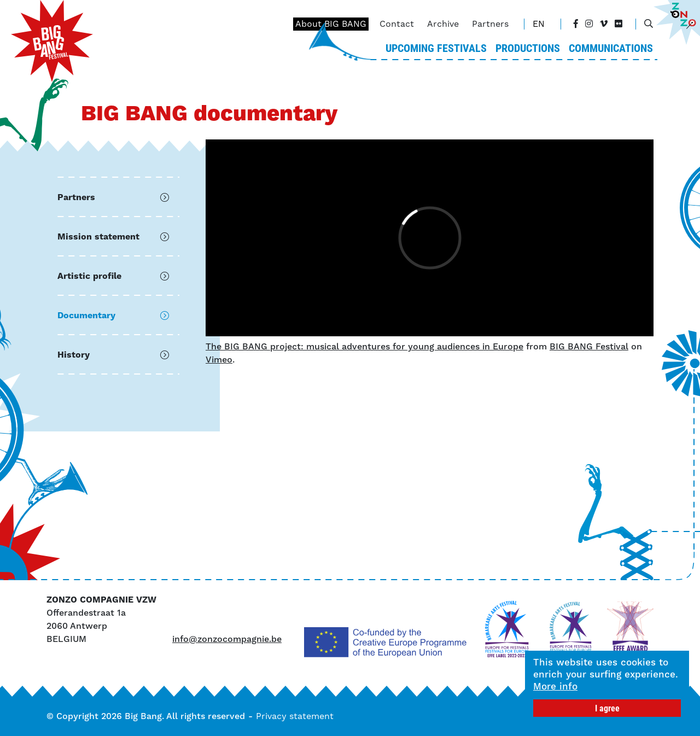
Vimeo (219, 360)
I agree (607, 708)
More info (555, 686)
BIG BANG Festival (589, 346)
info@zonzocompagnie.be (227, 639)
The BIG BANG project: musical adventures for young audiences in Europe (364, 346)
